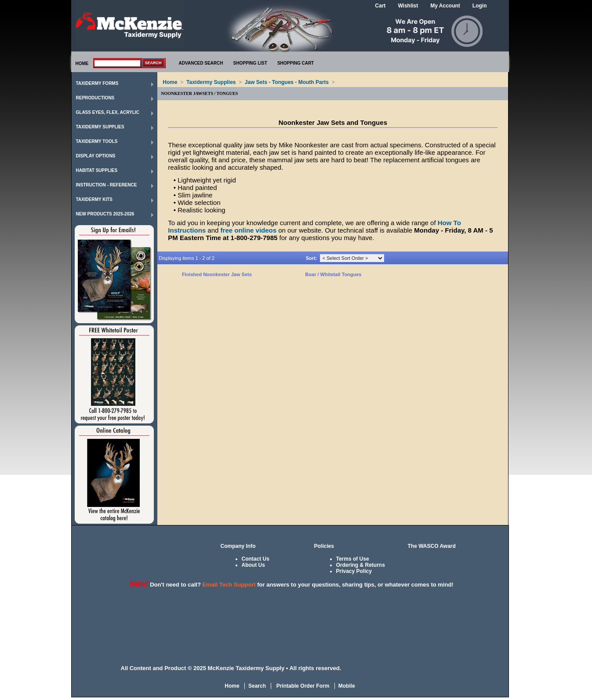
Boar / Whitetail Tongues (333, 274)
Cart (380, 6)
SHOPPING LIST (250, 63)
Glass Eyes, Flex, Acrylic (108, 112)
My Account (445, 6)
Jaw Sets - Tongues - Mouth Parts (287, 82)
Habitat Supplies (97, 170)
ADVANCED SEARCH (201, 63)
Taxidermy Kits (94, 199)
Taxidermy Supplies (100, 127)
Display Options (96, 156)
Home (170, 82)
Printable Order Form (302, 686)
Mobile (347, 686)
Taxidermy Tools (97, 141)
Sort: (312, 258)
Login (480, 6)
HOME (82, 64)
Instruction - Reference (107, 185)
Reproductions (95, 98)
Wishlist (408, 6)
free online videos (249, 230)
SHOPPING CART (296, 63)
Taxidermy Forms (97, 83)
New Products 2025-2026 (105, 214)
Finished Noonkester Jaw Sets (217, 274)
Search (257, 686)
